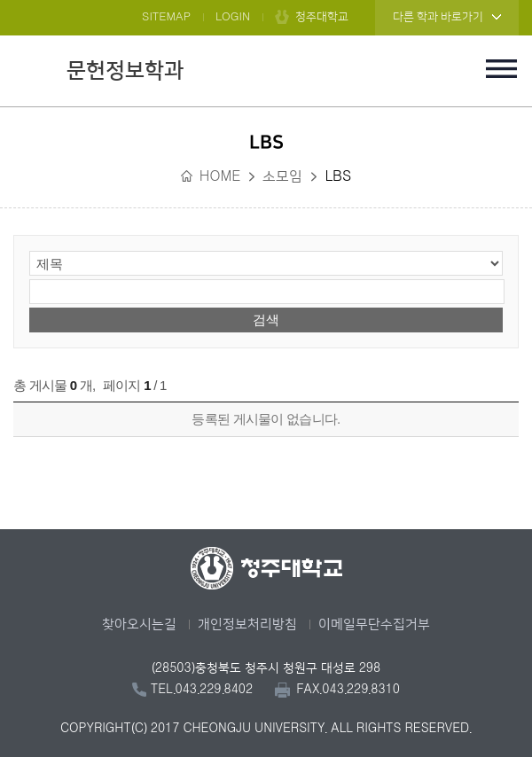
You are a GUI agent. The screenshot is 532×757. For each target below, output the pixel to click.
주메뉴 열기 (501, 68)
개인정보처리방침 (247, 624)
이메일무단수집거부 (374, 624)
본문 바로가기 (266, 1)
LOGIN (233, 17)
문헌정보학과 (125, 71)
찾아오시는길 (139, 624)
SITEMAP (166, 17)
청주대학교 (322, 17)
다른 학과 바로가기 (438, 17)
